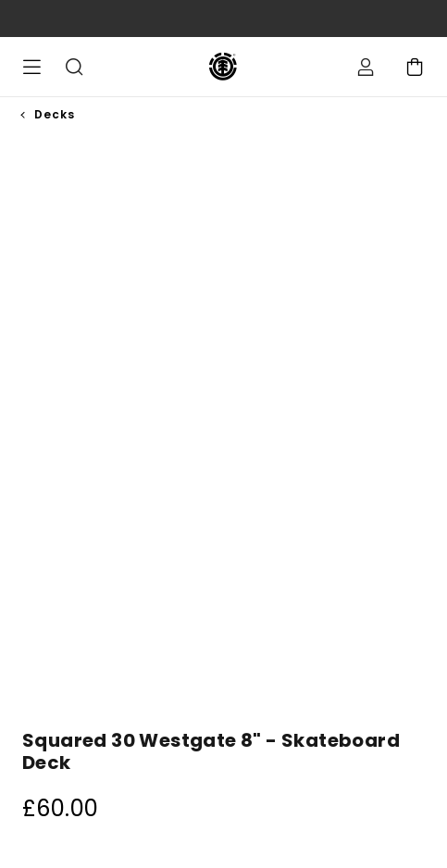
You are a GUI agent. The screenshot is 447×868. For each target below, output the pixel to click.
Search (74, 67)
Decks (55, 114)
